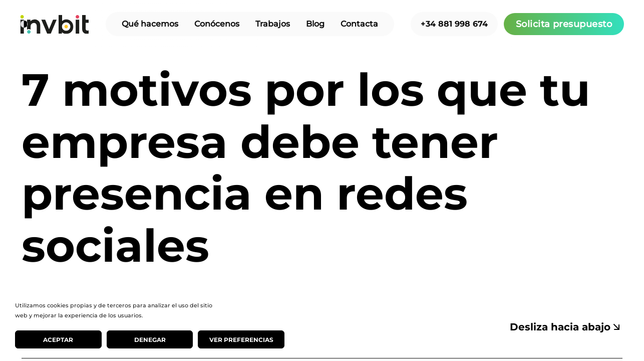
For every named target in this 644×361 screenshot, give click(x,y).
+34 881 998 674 (454, 24)
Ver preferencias (241, 340)
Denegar (150, 340)
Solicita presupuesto (564, 24)
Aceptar (58, 340)
